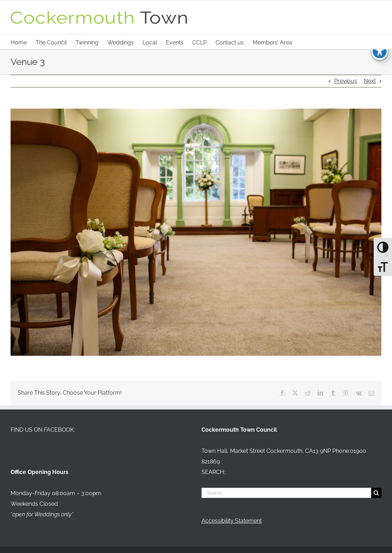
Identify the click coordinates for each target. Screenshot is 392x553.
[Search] (376, 493)
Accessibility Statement (232, 521)
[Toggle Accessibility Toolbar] (380, 51)
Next (370, 81)
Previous (346, 81)
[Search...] (287, 493)
